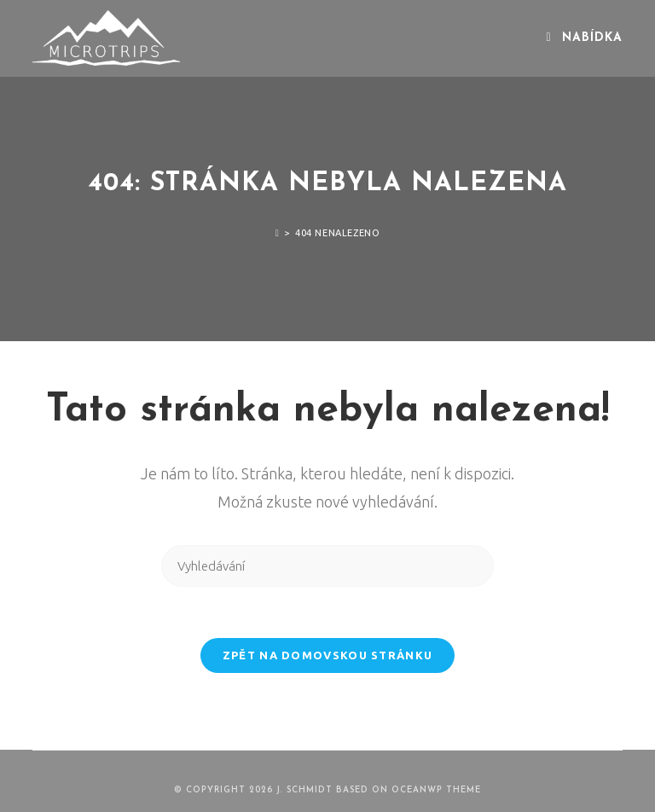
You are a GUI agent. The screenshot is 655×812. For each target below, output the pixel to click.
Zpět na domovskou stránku (328, 655)
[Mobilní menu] (584, 38)
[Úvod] (278, 233)
